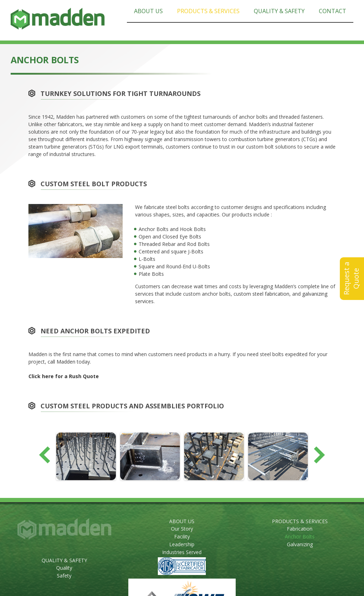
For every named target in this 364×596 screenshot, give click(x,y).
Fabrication (300, 529)
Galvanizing (300, 544)
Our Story (182, 529)
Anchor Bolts (300, 536)
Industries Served (182, 552)
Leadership (182, 544)
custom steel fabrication (261, 294)
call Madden (61, 362)
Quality (64, 568)
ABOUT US (182, 521)
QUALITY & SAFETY (64, 560)
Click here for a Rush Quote (64, 376)
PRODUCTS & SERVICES (300, 521)
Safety (64, 576)
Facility (182, 536)
